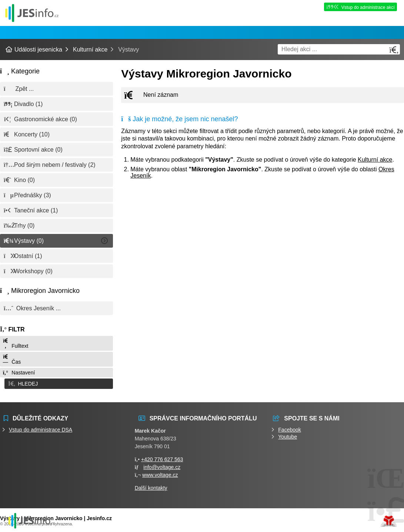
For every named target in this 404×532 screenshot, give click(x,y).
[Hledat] (394, 50)
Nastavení (19, 373)
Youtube (288, 435)
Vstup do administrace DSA (41, 428)
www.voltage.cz (160, 473)
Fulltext (15, 343)
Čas (11, 359)
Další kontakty (151, 486)
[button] (56, 383)
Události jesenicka (32, 13)
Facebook (289, 428)
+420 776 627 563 (162, 458)
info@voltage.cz (162, 466)
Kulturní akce (90, 49)
